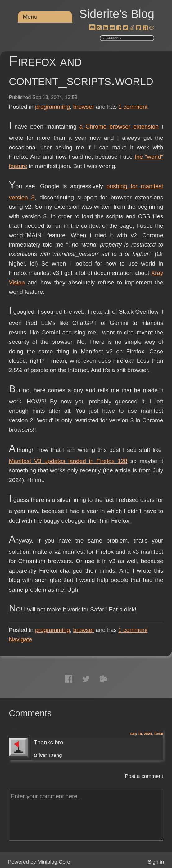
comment (133, 107)
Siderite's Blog (117, 14)
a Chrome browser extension (119, 127)
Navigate (21, 639)
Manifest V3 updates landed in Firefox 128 (68, 461)
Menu (30, 17)
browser (84, 107)
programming (52, 107)
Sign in (156, 862)
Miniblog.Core (54, 862)
